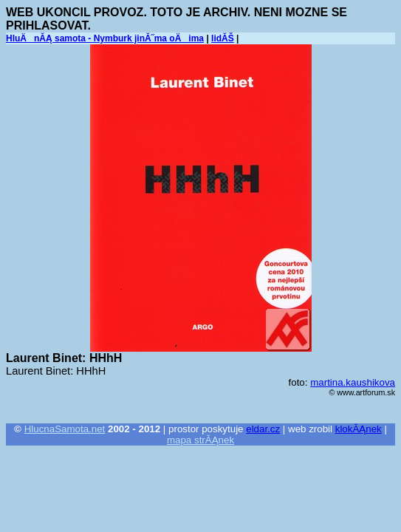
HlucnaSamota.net (65, 429)
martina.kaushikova (353, 382)
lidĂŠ (223, 38)
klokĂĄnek (359, 429)
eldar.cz (263, 429)
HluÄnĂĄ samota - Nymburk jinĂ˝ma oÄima (105, 38)
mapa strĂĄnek (200, 440)
